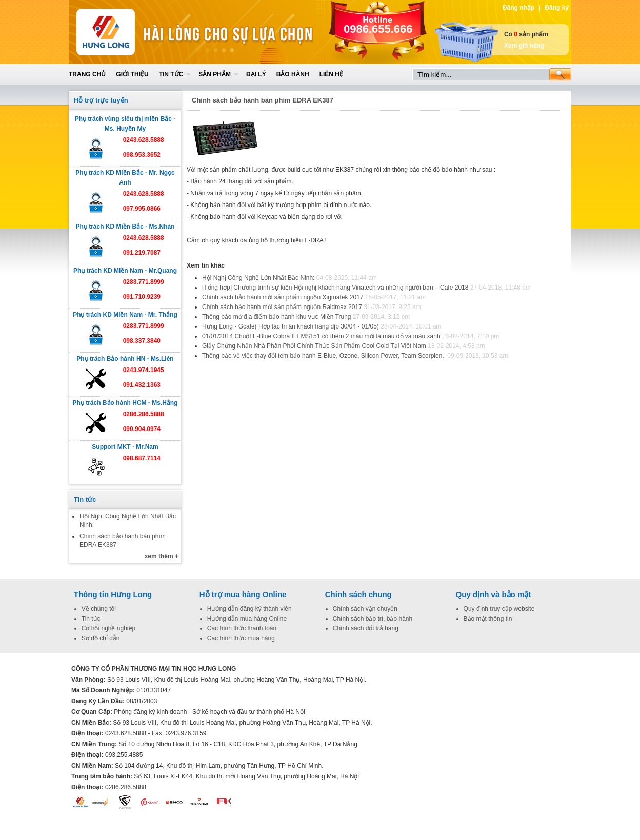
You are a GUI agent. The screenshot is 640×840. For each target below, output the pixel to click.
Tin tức (171, 74)
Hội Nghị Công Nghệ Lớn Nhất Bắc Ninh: (259, 278)
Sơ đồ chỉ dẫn (101, 638)
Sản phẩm (215, 74)
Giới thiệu (132, 74)
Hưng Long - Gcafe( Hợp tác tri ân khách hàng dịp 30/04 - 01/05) (291, 326)
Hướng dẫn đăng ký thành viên (249, 609)
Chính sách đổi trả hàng (366, 628)
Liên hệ (331, 74)
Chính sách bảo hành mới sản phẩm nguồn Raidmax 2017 (282, 307)
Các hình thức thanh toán (242, 628)
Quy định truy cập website (499, 609)
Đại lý (256, 74)
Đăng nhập (518, 8)
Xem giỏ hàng (524, 46)
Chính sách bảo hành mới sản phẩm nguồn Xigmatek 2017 (283, 297)
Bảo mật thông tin (488, 619)
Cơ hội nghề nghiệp (108, 628)
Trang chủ (87, 74)
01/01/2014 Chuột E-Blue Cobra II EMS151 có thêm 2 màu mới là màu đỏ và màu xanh (321, 336)
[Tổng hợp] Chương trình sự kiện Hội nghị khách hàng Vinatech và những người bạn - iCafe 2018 (335, 288)
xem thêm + (162, 556)
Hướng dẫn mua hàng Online (247, 619)
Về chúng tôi (99, 609)
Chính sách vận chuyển (365, 609)
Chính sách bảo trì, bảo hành (373, 619)
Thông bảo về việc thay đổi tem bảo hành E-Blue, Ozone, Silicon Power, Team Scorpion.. (324, 356)
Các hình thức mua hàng (241, 638)
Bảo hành (293, 74)
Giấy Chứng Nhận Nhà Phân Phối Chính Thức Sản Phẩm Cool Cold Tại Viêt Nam (314, 346)
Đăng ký (557, 8)
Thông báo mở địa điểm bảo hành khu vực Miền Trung (276, 317)
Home (144, 32)
